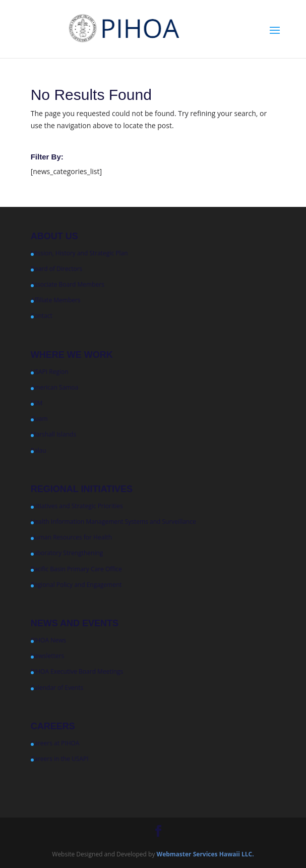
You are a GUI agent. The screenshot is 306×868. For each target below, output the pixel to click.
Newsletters (47, 656)
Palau (39, 450)
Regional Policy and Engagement (76, 585)
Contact (42, 316)
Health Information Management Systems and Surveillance (113, 522)
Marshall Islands (53, 434)
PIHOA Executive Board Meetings (77, 671)
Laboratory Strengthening (67, 553)
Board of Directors (57, 269)
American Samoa (55, 387)
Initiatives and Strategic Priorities (77, 506)
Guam (39, 419)
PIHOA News (48, 640)
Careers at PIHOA (55, 743)
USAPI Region (50, 372)
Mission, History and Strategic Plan (79, 253)
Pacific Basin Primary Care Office (76, 569)
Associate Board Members (68, 284)
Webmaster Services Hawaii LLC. (205, 854)
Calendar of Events (57, 688)
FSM (37, 403)
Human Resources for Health (71, 537)
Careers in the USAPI (60, 759)
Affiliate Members (56, 300)
